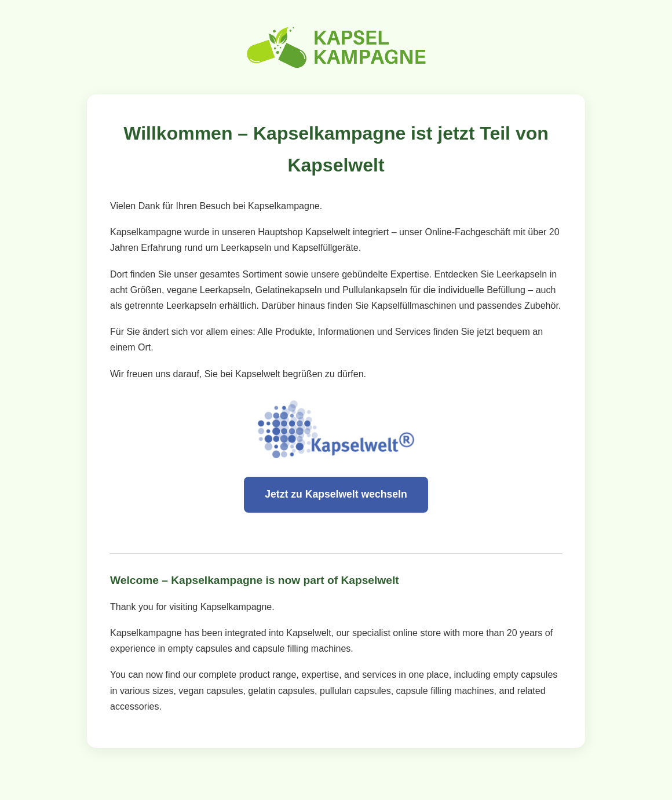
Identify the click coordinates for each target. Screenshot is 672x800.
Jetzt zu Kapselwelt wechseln (336, 494)
